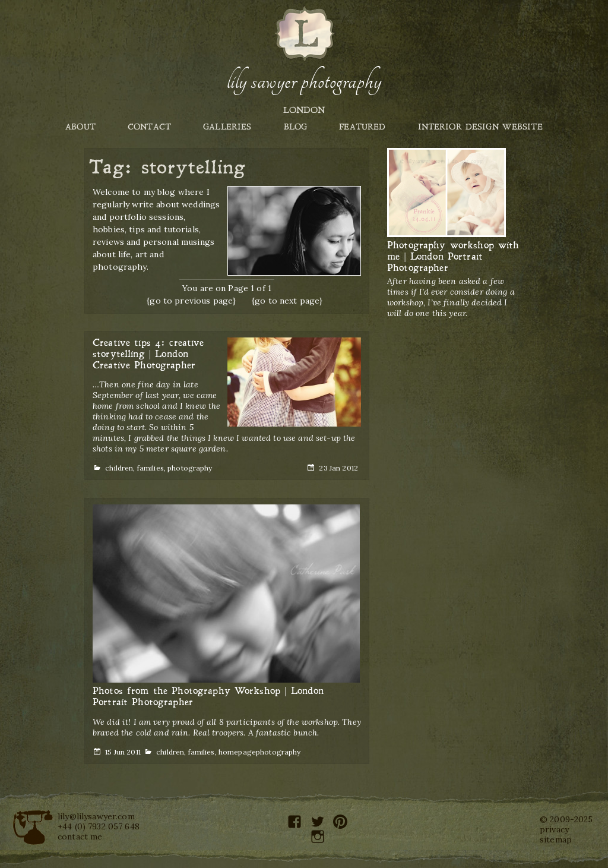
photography (190, 468)
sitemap (556, 839)
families (151, 468)
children (119, 468)
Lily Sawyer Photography (304, 81)
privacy (554, 829)
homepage (237, 752)
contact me (80, 837)
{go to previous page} (191, 301)
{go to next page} (287, 301)
